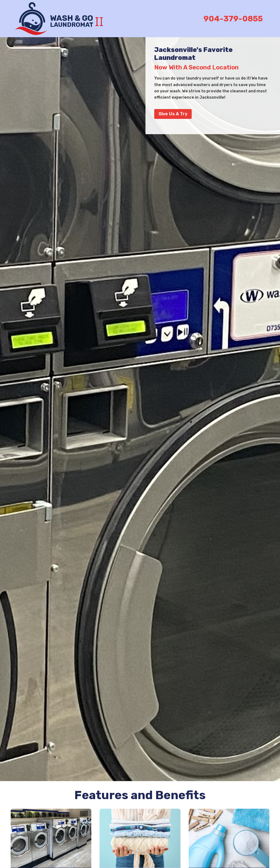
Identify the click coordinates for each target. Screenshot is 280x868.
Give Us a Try (173, 114)
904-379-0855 (233, 19)
